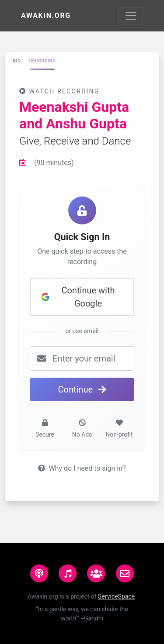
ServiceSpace (116, 596)
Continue (82, 389)
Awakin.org (46, 15)
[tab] (17, 61)
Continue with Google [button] (78, 297)
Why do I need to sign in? (82, 468)
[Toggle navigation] (131, 16)
